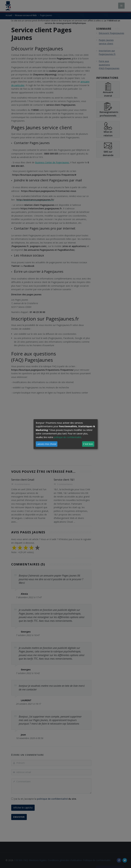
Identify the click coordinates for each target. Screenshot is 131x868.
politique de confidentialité (68, 437)
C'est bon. (88, 444)
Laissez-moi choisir (46, 444)
